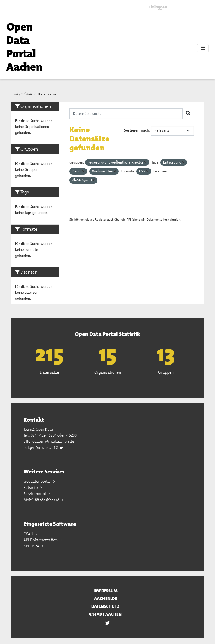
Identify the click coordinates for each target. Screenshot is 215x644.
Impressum (106, 591)
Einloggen (158, 7)
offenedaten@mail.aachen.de (49, 441)
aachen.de (106, 599)
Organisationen (108, 372)
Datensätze (47, 94)
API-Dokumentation (154, 220)
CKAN (29, 534)
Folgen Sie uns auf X (44, 447)
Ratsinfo (31, 487)
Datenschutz (105, 606)
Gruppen (166, 372)
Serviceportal (35, 494)
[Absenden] (188, 114)
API (129, 220)
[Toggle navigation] (203, 48)
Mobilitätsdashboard (42, 500)
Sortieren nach (136, 130)
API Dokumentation (41, 540)
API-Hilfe (32, 546)
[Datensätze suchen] (126, 114)
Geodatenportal (38, 481)
